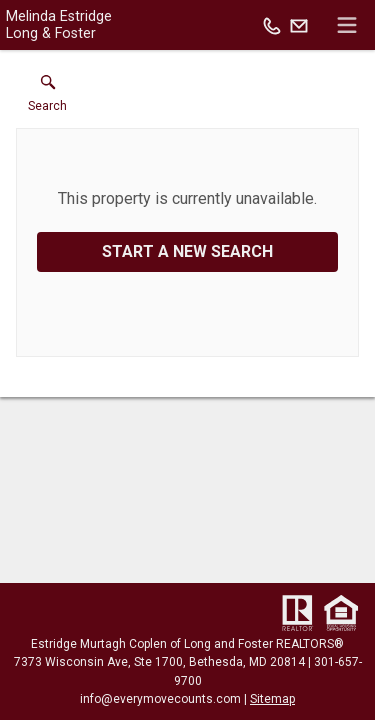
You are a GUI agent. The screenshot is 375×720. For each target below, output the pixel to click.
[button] (47, 98)
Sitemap (272, 699)
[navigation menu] (347, 25)
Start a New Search (187, 251)
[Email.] (299, 25)
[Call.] (272, 25)
